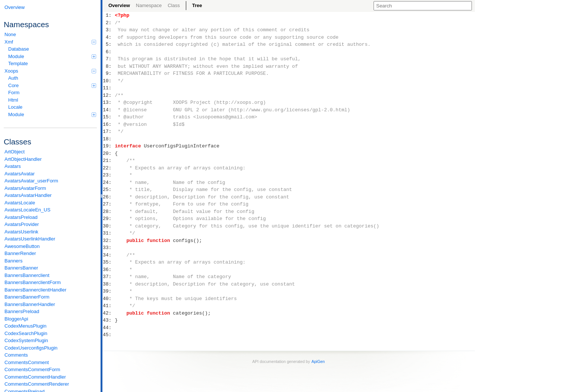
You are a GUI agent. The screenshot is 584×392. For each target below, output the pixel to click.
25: (109, 189)
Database (19, 49)
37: (109, 277)
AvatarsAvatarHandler (28, 195)
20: (109, 153)
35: (109, 262)
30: (109, 226)
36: (109, 270)
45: (109, 335)
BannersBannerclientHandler (35, 290)
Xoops (50, 71)
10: (109, 81)
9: (109, 73)
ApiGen (318, 361)
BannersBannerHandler (30, 304)
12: (109, 95)
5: (109, 44)
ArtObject (15, 152)
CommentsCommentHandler (35, 377)
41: (109, 306)
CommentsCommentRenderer (37, 384)
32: (109, 240)
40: (109, 299)
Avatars (13, 166)
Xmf (50, 42)
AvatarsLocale (20, 203)
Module (52, 56)
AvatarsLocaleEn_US (27, 210)
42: (109, 313)
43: (109, 320)
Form (14, 93)
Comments (16, 355)
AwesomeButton (22, 246)
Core (52, 85)
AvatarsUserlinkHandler (30, 239)
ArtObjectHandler (23, 159)
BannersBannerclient (27, 275)
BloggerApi (16, 319)
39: (109, 291)
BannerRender (20, 253)
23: (109, 175)
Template (18, 63)
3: (109, 30)
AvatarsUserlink (21, 232)
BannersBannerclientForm (33, 282)
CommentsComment (27, 362)
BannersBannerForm (27, 297)
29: (109, 219)
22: (109, 168)
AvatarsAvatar (20, 174)
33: (109, 248)
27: (109, 204)
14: (109, 110)
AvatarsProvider (22, 224)
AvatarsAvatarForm (25, 188)
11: (109, 88)
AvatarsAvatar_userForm (31, 181)
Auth (13, 78)
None (10, 34)
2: (109, 23)
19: (109, 146)
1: (109, 15)
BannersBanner (21, 268)
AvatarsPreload (21, 217)
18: (109, 139)
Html (13, 100)
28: (109, 211)
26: (109, 197)
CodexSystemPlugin (26, 340)
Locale (15, 107)
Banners (13, 261)
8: (109, 66)
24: (109, 182)
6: (109, 52)
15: (109, 117)
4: (109, 37)
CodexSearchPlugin (26, 333)
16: (109, 124)
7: (109, 59)
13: (109, 102)
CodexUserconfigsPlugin (31, 348)
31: (109, 233)
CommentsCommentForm (32, 369)
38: (109, 284)
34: (109, 255)
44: (109, 328)
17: (109, 131)
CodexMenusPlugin (26, 326)
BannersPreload (22, 311)
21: (109, 160)
